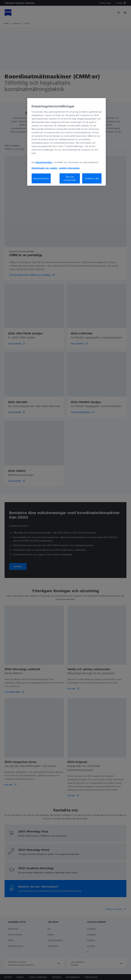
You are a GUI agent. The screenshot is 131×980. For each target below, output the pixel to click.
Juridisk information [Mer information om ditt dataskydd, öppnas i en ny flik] (69, 168)
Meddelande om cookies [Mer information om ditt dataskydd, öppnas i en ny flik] (45, 168)
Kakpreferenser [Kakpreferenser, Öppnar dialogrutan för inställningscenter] (41, 178)
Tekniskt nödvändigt (70, 178)
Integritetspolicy (44, 162)
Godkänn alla (92, 178)
